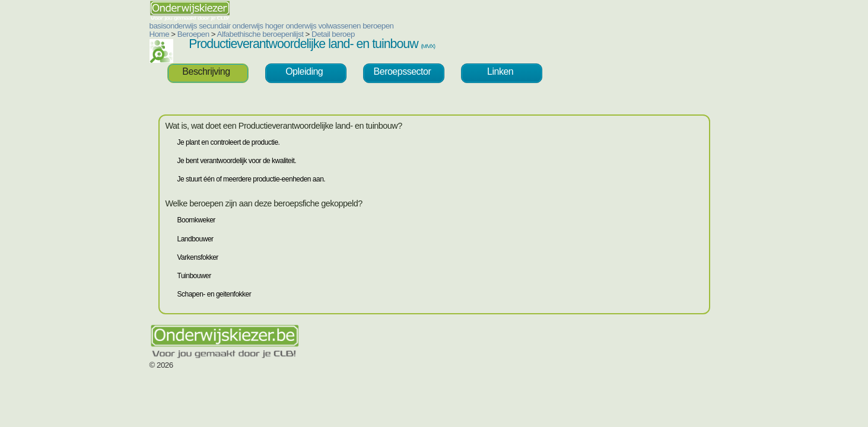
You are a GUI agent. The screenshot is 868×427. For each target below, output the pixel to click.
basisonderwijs (102, 26)
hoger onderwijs (220, 26)
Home (88, 34)
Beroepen (122, 34)
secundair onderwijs (160, 26)
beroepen (307, 26)
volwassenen (268, 26)
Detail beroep (262, 34)
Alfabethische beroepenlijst (189, 34)
